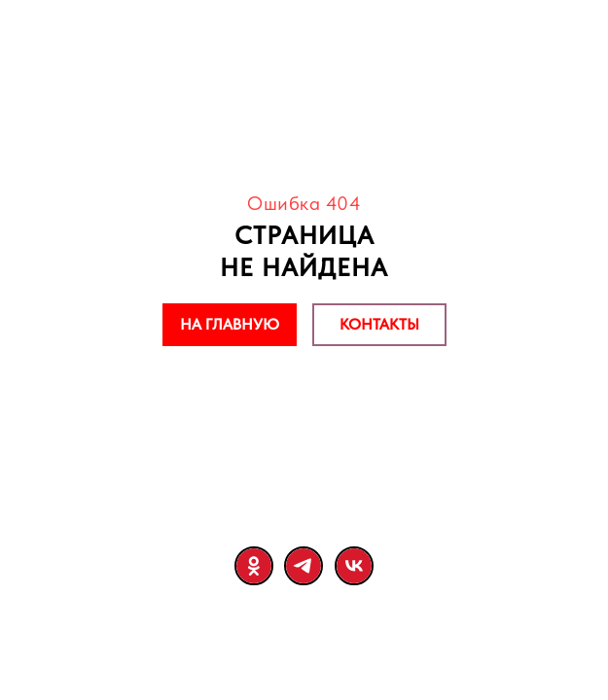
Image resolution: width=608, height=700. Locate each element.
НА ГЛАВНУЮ (230, 324)
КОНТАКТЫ (379, 324)
